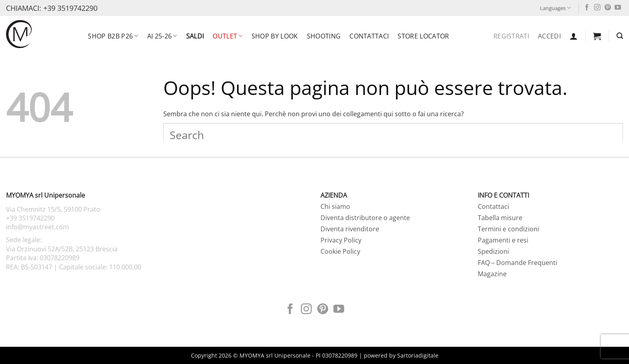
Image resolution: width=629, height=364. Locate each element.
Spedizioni (493, 251)
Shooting (324, 36)
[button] (574, 36)
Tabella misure (500, 218)
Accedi (549, 36)
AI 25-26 (162, 36)
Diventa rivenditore (350, 229)
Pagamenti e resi (503, 240)
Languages (555, 8)
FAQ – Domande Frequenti (517, 263)
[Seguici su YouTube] (618, 8)
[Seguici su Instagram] (597, 8)
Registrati (511, 36)
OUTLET (227, 36)
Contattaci (369, 36)
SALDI (195, 36)
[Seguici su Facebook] (587, 8)
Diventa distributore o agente (365, 218)
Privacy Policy (341, 240)
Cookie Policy (340, 251)
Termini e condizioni (508, 229)
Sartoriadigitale (418, 355)
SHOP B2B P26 (113, 36)
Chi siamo (335, 206)
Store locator (423, 36)
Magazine (492, 274)
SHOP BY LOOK (275, 36)
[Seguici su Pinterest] (608, 8)
